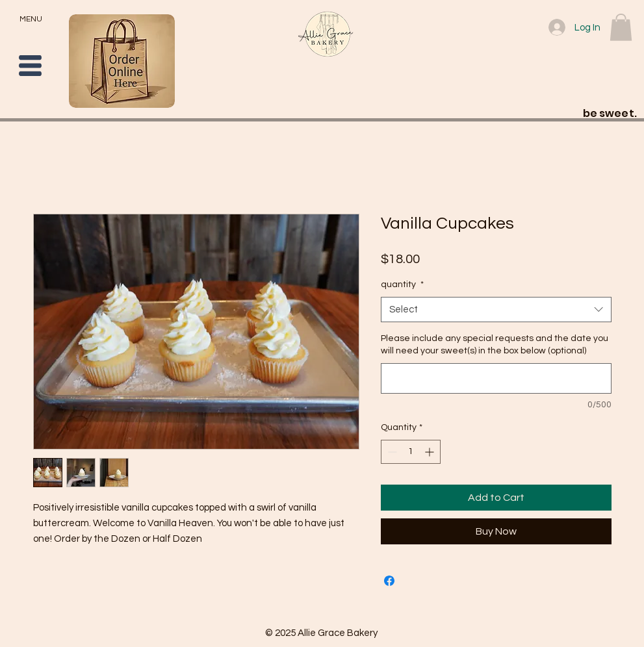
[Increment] (431, 452)
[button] (30, 66)
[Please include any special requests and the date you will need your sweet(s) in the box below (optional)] (496, 378)
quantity (402, 285)
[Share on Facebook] (389, 581)
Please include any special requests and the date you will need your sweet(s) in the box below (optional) (495, 345)
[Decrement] (391, 452)
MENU (31, 19)
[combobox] (496, 310)
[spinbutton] (411, 452)
